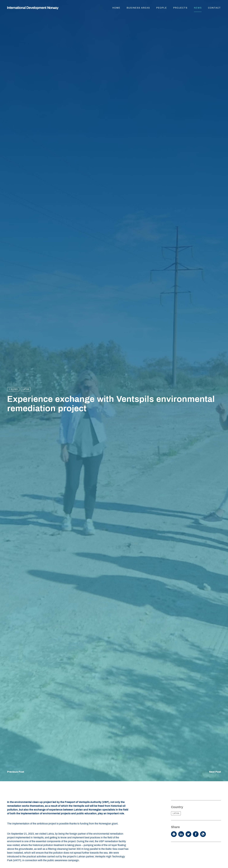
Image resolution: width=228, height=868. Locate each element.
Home (116, 8)
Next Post (215, 772)
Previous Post (16, 772)
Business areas (138, 8)
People (162, 8)
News (198, 8)
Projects (180, 8)
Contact (214, 8)
